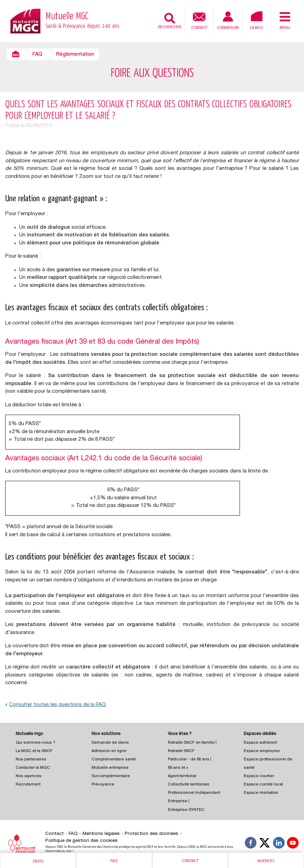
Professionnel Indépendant (194, 793)
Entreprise (178, 801)
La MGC (257, 21)
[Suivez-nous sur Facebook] (251, 844)
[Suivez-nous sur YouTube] (293, 844)
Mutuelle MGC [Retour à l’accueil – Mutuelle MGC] (83, 21)
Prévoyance (103, 785)
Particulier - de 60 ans (189, 760)
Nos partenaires (31, 760)
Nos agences (29, 776)
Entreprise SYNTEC (186, 810)
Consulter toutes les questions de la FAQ (56, 705)
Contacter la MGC (33, 768)
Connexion (228, 21)
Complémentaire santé (114, 760)
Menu (285, 21)
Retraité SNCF (181, 751)
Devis (38, 861)
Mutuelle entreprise (110, 768)
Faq (114, 861)
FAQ (37, 55)
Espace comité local (263, 785)
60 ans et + (178, 768)
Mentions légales (101, 834)
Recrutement (28, 785)
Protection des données (151, 834)
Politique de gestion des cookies (81, 841)
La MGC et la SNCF (34, 751)
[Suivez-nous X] (265, 844)
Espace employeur (262, 751)
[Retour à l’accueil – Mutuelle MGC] (25, 21)
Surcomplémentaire (111, 776)
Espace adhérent (260, 743)
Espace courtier (259, 776)
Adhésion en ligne (109, 751)
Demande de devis (110, 743)
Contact (199, 20)
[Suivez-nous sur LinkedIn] (279, 844)
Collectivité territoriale (189, 785)
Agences (266, 861)
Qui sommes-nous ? (36, 743)
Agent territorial (182, 776)
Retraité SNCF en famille (192, 743)
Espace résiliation (261, 793)
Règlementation (75, 55)
